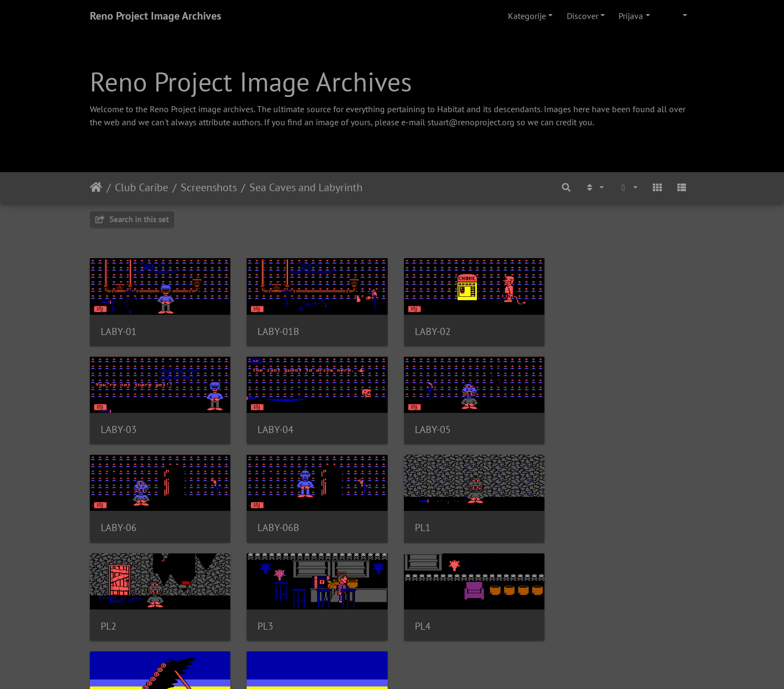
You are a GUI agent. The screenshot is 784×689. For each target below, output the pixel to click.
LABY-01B (277, 330)
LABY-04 (119, 428)
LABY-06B (587, 428)
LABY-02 (429, 330)
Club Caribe (142, 187)
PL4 (574, 526)
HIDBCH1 (120, 623)
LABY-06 (429, 428)
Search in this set (132, 219)
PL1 (109, 526)
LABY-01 (119, 330)
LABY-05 (274, 428)
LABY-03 (584, 330)
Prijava (631, 16)
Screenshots (209, 187)
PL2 (264, 526)
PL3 (419, 526)
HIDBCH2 (275, 623)
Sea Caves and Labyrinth (306, 187)
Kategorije (527, 16)
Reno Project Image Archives (155, 16)
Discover (583, 16)
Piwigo (412, 666)
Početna (96, 187)
